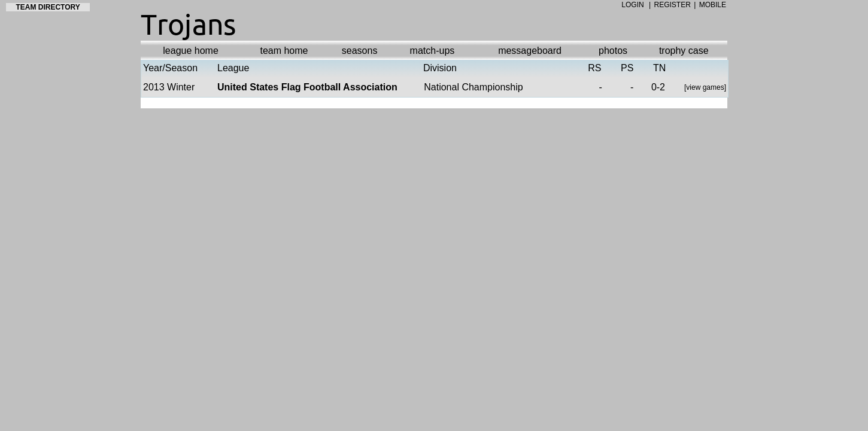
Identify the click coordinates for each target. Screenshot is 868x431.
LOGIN (632, 5)
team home (284, 51)
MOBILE (713, 5)
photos (613, 51)
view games (705, 87)
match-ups (433, 51)
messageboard (530, 51)
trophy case (684, 51)
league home (191, 51)
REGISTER (673, 5)
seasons (360, 51)
